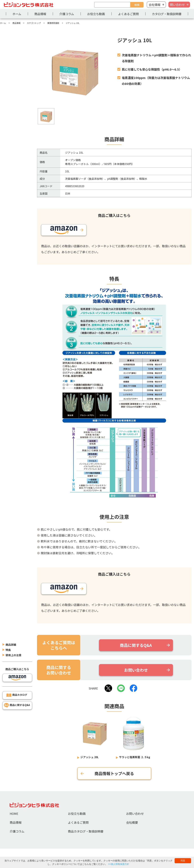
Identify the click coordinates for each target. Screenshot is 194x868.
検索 (137, 5)
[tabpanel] (74, 72)
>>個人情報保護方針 (119, 864)
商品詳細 (11, 630)
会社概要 (132, 822)
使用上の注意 (13, 640)
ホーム (17, 14)
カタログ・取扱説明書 (167, 14)
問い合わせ (177, 5)
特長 (8, 635)
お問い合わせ (135, 813)
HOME (14, 813)
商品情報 (40, 14)
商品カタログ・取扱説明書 (86, 831)
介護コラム (67, 14)
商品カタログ (20, 680)
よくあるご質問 (128, 14)
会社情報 (155, 5)
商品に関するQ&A (20, 690)
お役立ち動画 (96, 14)
